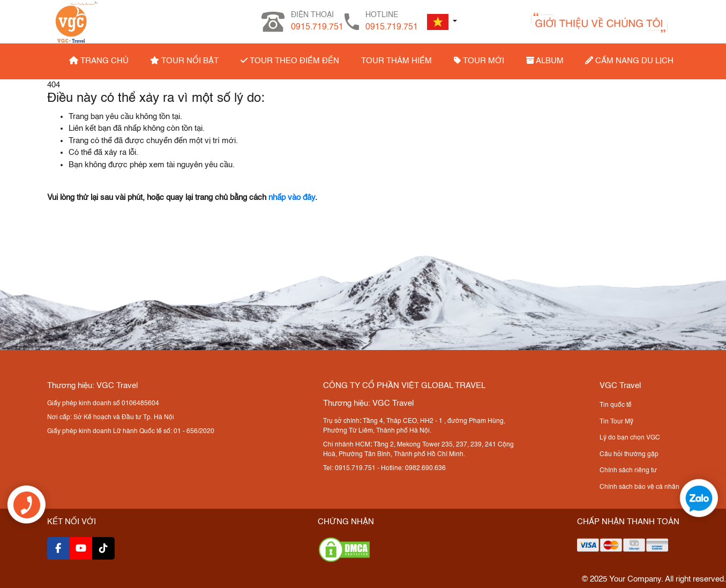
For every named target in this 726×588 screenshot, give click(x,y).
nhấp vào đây (292, 198)
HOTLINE (392, 23)
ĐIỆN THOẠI (317, 23)
